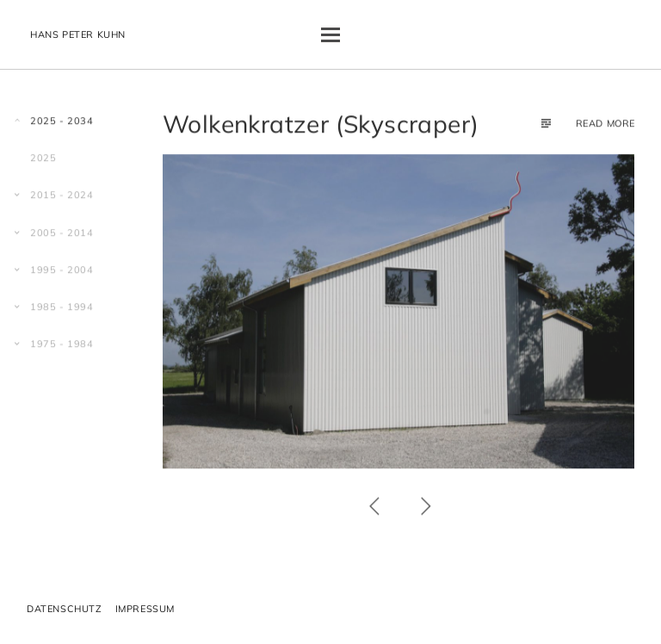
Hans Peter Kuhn (78, 34)
